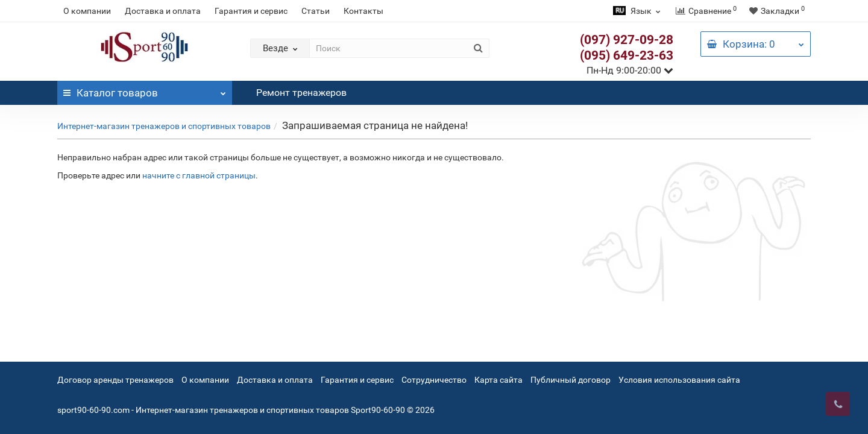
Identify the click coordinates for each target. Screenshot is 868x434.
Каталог (145, 90)
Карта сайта (498, 380)
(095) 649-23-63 (627, 55)
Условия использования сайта (679, 380)
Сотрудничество (434, 380)
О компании (87, 11)
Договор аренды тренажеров (115, 380)
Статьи (316, 11)
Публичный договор (571, 380)
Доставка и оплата (163, 11)
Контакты (363, 11)
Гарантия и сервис (251, 11)
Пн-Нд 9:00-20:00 (630, 70)
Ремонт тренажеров (301, 93)
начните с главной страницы (199, 175)
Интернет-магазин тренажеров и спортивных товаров (164, 126)
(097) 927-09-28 (627, 40)
